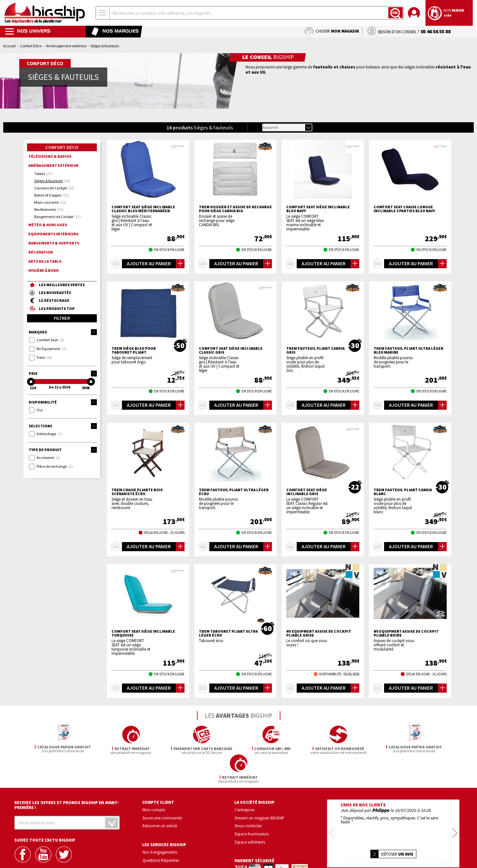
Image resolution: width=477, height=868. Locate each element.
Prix (63, 374)
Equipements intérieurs (53, 234)
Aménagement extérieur (66, 46)
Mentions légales (355, 853)
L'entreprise (245, 781)
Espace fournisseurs (252, 805)
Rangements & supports (54, 243)
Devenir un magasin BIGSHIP (260, 789)
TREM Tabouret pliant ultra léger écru (228, 633)
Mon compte (154, 781)
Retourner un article (160, 797)
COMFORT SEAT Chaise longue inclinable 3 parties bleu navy (404, 209)
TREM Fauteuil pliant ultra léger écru (234, 492)
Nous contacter (248, 797)
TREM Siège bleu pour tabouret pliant (134, 350)
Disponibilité (63, 402)
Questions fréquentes (161, 831)
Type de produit (63, 450)
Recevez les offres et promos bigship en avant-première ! (67, 776)
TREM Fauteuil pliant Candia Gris (315, 350)
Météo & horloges (48, 225)
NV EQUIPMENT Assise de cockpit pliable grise (319, 633)
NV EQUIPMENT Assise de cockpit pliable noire (406, 633)
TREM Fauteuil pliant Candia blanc (403, 492)
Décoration (41, 252)
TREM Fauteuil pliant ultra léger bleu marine (409, 350)
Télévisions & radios (50, 156)
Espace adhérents (250, 813)
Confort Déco (31, 46)
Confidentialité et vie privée (363, 844)
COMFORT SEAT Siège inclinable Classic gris (231, 350)
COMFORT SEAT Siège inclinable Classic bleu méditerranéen (143, 209)
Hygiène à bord (44, 270)
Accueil (9, 46)
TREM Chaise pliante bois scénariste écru (137, 492)
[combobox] (103, 13)
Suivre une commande (162, 789)
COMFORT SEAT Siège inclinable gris (307, 492)
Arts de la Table (45, 261)
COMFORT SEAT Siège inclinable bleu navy (318, 209)
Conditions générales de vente (421, 844)
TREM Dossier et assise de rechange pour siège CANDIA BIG (235, 209)
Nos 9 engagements (160, 823)
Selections (63, 426)
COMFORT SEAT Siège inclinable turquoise (143, 633)
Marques (63, 332)
